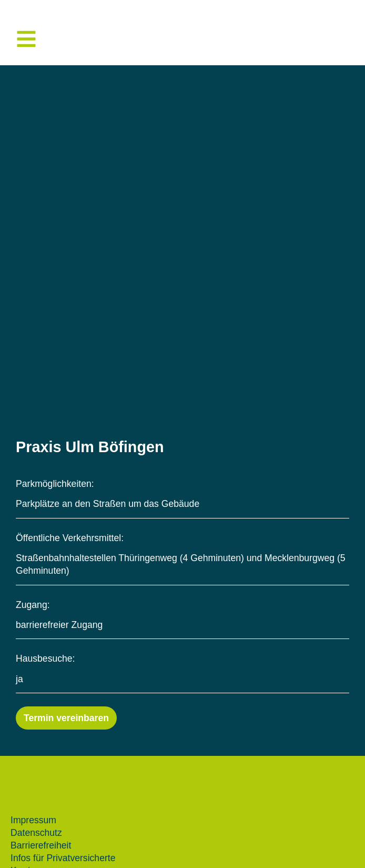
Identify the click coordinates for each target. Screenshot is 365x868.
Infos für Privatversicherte (63, 858)
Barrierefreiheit (41, 845)
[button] (26, 39)
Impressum (33, 820)
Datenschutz (36, 833)
